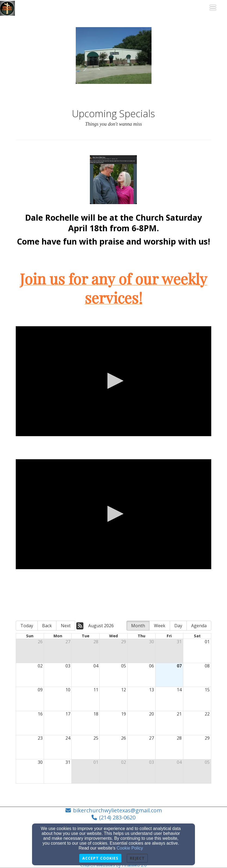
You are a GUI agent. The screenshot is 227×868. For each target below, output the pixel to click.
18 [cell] (96, 714)
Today (27, 626)
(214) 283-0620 (117, 817)
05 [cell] (124, 666)
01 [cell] (207, 642)
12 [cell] (124, 690)
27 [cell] (68, 642)
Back (47, 626)
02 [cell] (40, 666)
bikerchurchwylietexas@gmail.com (117, 810)
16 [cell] (40, 714)
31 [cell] (179, 642)
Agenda (199, 626)
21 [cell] (179, 714)
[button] (113, 381)
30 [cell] (152, 642)
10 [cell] (68, 690)
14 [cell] (179, 690)
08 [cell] (207, 666)
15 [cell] (207, 690)
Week (160, 626)
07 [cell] (179, 666)
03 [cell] (68, 666)
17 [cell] (68, 714)
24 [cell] (68, 738)
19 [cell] (124, 714)
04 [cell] (96, 666)
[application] (113, 381)
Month (138, 626)
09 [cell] (40, 690)
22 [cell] (207, 714)
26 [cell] (40, 642)
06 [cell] (152, 666)
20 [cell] (152, 714)
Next (66, 626)
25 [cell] (96, 738)
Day (178, 626)
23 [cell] (40, 738)
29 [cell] (124, 642)
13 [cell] (152, 690)
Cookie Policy (130, 848)
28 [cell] (96, 642)
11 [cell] (96, 690)
